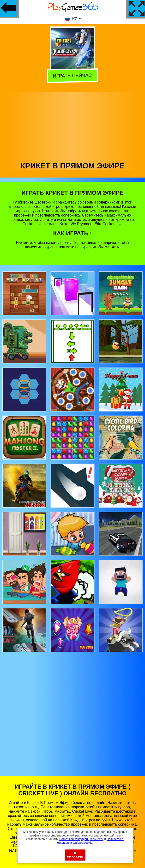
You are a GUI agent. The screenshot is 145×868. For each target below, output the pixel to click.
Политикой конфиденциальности (81, 839)
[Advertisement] (73, 125)
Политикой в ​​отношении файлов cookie (91, 841)
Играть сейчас (73, 76)
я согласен (76, 855)
